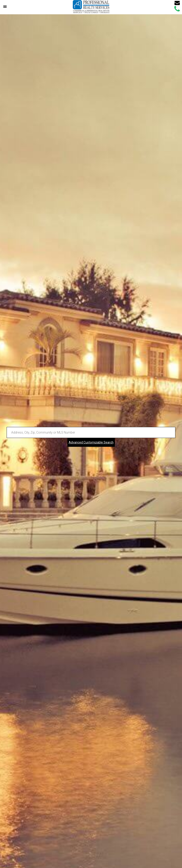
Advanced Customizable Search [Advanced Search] (91, 442)
